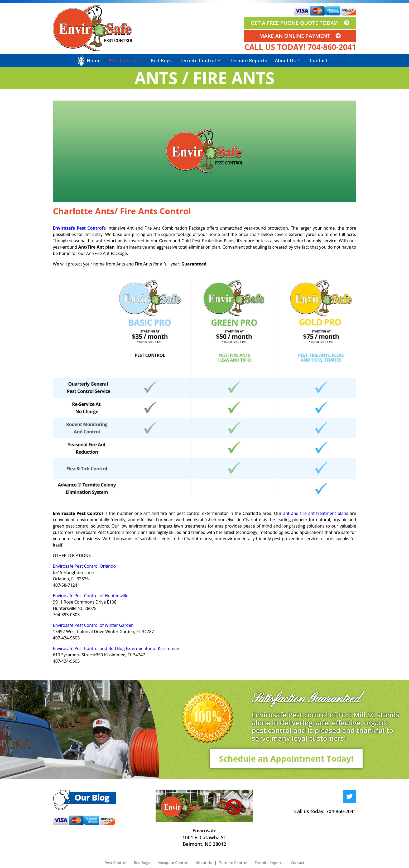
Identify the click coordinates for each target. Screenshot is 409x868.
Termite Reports (248, 60)
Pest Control (125, 60)
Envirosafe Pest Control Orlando (85, 566)
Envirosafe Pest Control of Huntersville (91, 596)
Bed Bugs (161, 60)
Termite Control (200, 60)
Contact (318, 60)
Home (94, 60)
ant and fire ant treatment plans (316, 513)
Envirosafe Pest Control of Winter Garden (93, 625)
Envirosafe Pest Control (78, 228)
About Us (287, 60)
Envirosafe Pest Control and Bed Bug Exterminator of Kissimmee (116, 648)
